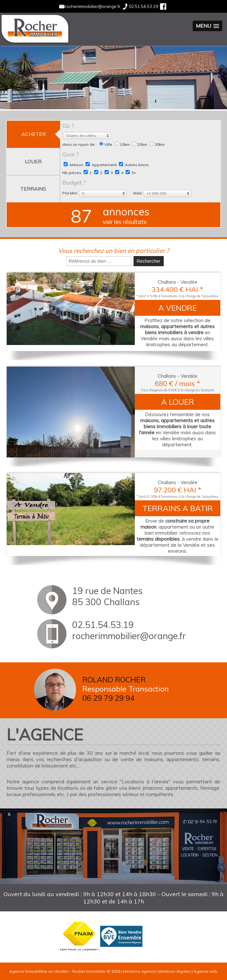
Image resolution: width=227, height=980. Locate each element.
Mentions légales (175, 971)
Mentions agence (139, 971)
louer (33, 161)
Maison (73, 165)
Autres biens (134, 165)
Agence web (206, 971)
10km (123, 144)
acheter (34, 134)
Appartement (101, 165)
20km (140, 144)
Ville (106, 144)
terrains (33, 189)
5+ (131, 173)
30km (157, 144)
